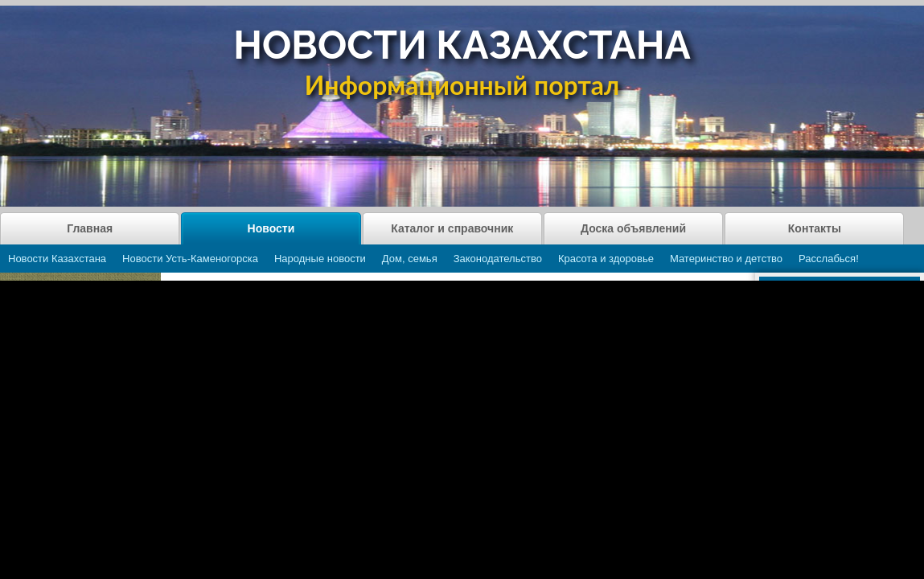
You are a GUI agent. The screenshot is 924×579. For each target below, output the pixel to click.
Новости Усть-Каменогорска (190, 259)
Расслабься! (829, 259)
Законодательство (498, 259)
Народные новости (320, 259)
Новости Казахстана (57, 259)
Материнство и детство (726, 259)
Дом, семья (410, 259)
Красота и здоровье (606, 259)
